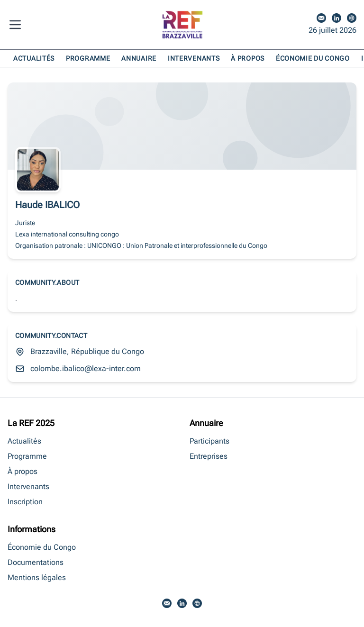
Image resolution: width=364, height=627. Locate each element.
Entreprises (209, 456)
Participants (209, 441)
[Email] (321, 18)
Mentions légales (37, 577)
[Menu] (17, 25)
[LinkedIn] (337, 18)
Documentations (36, 562)
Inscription (25, 502)
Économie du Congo (313, 58)
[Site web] (352, 18)
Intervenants (194, 58)
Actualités (34, 58)
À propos (248, 58)
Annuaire (139, 58)
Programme (88, 58)
